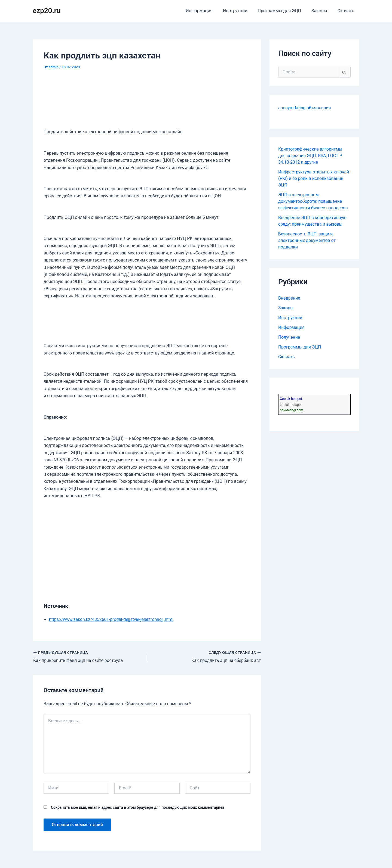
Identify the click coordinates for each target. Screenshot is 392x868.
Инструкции (241, 11)
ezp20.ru (47, 11)
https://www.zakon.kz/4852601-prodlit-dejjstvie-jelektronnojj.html (112, 619)
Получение (289, 337)
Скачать (347, 11)
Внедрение (289, 298)
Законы (322, 11)
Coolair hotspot (291, 399)
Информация (206, 11)
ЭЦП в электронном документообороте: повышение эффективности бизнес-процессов (314, 201)
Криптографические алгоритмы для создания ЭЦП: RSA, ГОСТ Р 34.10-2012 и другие (311, 156)
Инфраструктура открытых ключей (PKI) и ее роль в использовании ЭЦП (314, 178)
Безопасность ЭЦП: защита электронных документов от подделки (307, 240)
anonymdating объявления (305, 108)
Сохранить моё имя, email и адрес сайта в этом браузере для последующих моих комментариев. (138, 807)
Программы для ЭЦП (283, 11)
